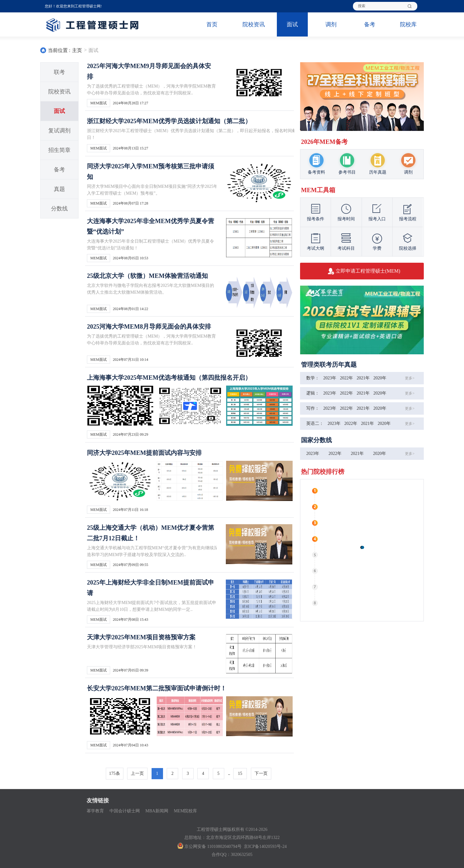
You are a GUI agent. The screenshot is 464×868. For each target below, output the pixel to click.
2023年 (330, 378)
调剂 (331, 24)
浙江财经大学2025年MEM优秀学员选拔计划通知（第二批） (169, 121)
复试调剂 (59, 131)
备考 (370, 24)
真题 (59, 189)
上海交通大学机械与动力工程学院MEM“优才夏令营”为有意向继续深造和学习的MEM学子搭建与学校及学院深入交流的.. (153, 551)
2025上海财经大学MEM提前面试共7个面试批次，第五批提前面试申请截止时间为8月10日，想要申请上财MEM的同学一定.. (152, 606)
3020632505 (242, 855)
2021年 (363, 378)
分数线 (59, 209)
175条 (115, 773)
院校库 (408, 24)
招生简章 (59, 150)
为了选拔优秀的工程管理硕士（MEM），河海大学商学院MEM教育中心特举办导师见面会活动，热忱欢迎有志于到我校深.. (151, 90)
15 (240, 773)
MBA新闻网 (157, 811)
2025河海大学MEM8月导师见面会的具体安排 (149, 326)
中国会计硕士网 (125, 811)
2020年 (380, 378)
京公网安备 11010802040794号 (209, 846)
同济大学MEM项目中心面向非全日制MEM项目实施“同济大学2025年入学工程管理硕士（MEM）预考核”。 (152, 190)
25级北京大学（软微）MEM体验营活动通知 (147, 276)
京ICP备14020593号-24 (265, 846)
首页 (212, 24)
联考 (59, 72)
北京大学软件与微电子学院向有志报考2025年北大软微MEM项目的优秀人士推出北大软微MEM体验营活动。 (150, 289)
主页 (77, 50)
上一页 (137, 773)
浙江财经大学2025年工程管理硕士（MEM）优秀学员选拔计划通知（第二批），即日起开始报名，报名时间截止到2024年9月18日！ (208, 134)
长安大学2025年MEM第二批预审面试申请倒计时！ (157, 688)
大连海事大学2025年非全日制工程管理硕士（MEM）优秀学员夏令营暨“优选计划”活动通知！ (150, 245)
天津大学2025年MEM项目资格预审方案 (141, 637)
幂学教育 (95, 811)
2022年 (346, 378)
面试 (292, 24)
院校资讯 (254, 24)
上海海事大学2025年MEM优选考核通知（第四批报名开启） (169, 378)
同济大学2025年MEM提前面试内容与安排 (144, 453)
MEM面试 (99, 103)
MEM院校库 (185, 811)
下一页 (261, 773)
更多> (410, 378)
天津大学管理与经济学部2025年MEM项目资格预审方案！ (142, 647)
